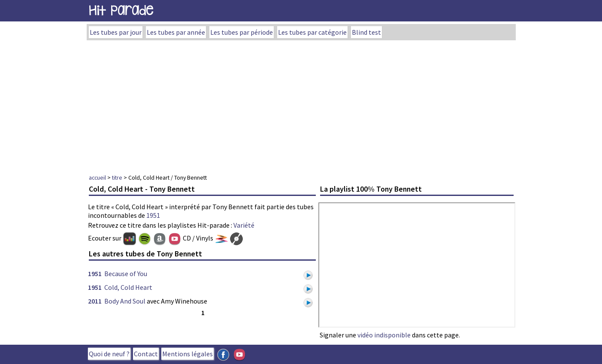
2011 (95, 301)
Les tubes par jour (116, 32)
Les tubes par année (176, 32)
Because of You (126, 274)
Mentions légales (188, 354)
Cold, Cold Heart (128, 287)
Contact (146, 354)
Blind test (366, 32)
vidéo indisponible (384, 335)
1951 (153, 215)
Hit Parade (121, 11)
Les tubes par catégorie (312, 32)
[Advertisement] (301, 105)
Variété (244, 225)
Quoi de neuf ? (109, 354)
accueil (97, 177)
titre (117, 177)
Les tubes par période (242, 32)
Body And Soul (125, 301)
